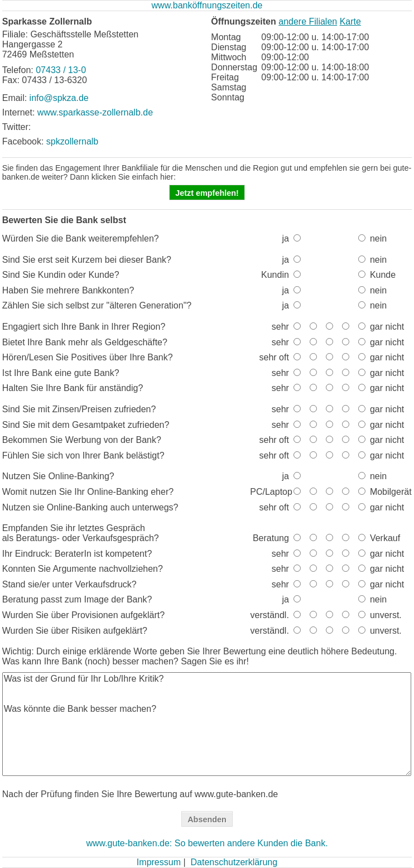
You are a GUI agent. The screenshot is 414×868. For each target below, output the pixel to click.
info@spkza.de (59, 98)
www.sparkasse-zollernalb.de (95, 112)
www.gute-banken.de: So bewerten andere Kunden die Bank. (207, 843)
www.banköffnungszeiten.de (207, 5)
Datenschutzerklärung (234, 862)
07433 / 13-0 (61, 70)
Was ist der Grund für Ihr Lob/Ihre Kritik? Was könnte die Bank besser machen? (207, 724)
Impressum (159, 862)
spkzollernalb (72, 141)
